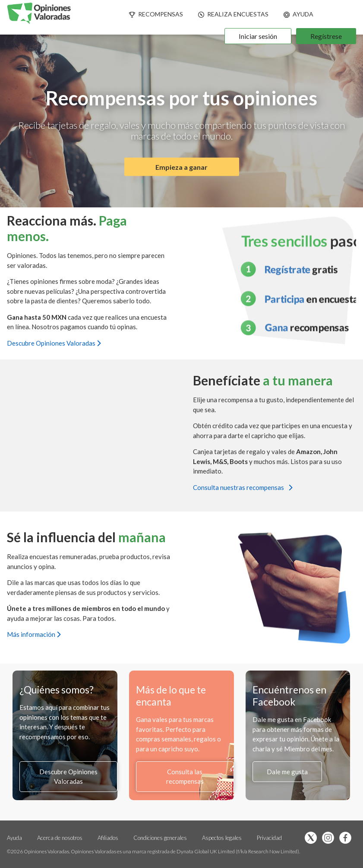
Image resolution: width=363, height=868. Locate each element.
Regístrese (326, 36)
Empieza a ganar (181, 167)
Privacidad (269, 838)
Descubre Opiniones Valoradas (54, 343)
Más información (34, 634)
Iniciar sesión (258, 36)
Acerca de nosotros (60, 838)
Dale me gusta (287, 772)
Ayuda (14, 838)
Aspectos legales (223, 838)
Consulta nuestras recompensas (243, 487)
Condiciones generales (161, 838)
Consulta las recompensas (185, 777)
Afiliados (109, 838)
